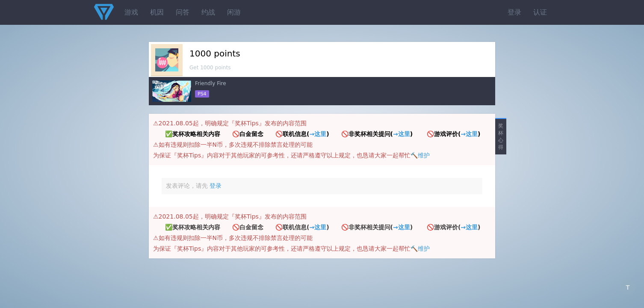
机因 (157, 12)
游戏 (131, 12)
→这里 (318, 134)
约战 (208, 12)
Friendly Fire (211, 83)
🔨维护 (420, 155)
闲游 (234, 12)
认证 (540, 12)
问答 (183, 12)
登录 (514, 12)
